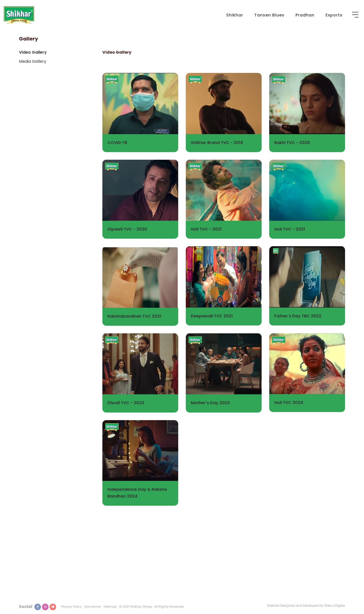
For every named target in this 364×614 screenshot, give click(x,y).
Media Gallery (33, 61)
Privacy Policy (72, 607)
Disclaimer (93, 607)
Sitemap (110, 607)
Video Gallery (33, 52)
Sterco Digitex (335, 606)
